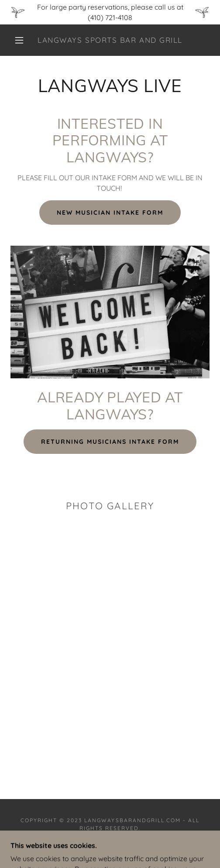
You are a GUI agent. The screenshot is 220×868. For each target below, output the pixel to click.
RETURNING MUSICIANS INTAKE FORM (110, 442)
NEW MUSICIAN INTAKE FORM (110, 213)
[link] (110, 40)
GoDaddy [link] (132, 846)
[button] (21, 40)
